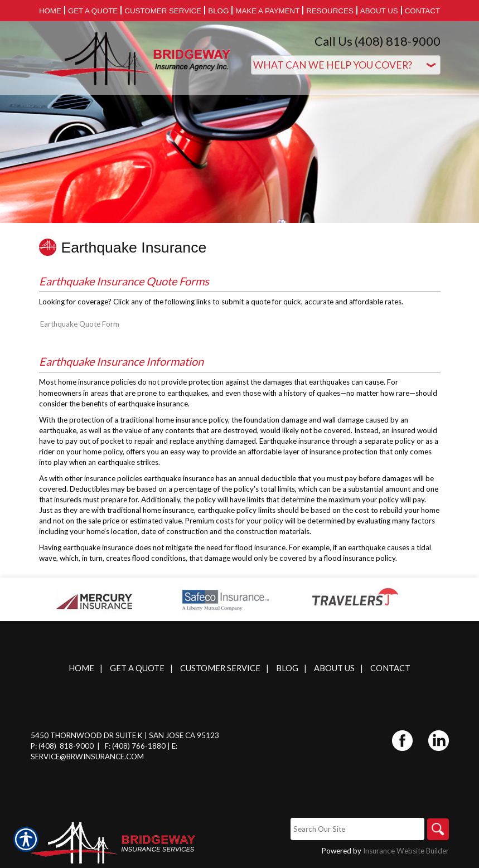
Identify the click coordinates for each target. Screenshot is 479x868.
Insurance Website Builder (406, 851)
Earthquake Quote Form (80, 324)
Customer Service (220, 668)
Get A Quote (137, 668)
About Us (334, 668)
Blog (287, 668)
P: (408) (44, 746)
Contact (390, 668)
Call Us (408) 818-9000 (378, 41)
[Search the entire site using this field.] (357, 829)
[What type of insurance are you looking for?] (346, 65)
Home (81, 668)
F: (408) (118, 746)
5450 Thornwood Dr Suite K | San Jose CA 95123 (125, 735)
